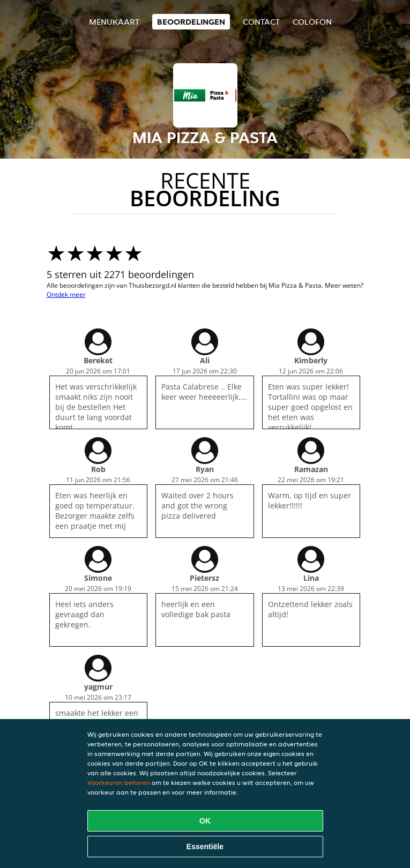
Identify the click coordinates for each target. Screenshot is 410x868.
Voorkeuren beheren (119, 783)
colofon (312, 22)
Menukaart (114, 22)
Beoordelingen (191, 22)
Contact (261, 22)
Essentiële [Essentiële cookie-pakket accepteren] (205, 847)
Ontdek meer (66, 294)
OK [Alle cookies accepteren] (205, 821)
